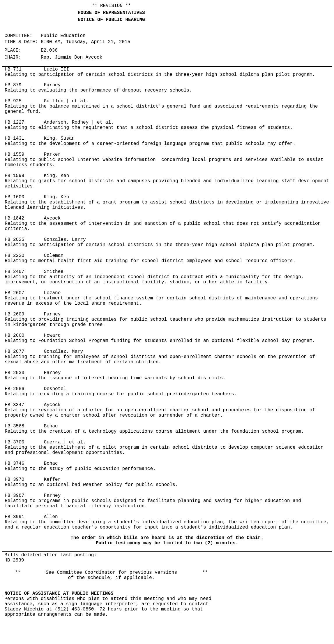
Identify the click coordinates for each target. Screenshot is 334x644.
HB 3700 (14, 442)
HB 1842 (14, 218)
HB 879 (13, 85)
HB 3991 (14, 517)
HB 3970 (14, 480)
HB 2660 (14, 336)
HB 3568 (14, 426)
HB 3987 (14, 496)
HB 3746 (14, 464)
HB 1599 (14, 176)
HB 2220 (14, 256)
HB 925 (13, 101)
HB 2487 (14, 272)
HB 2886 (14, 389)
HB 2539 (14, 560)
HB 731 (13, 69)
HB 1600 (14, 197)
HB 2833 (14, 373)
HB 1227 (14, 122)
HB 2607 (14, 293)
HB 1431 (14, 138)
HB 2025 (14, 240)
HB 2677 (14, 352)
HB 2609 (14, 314)
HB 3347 (14, 405)
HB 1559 (14, 155)
